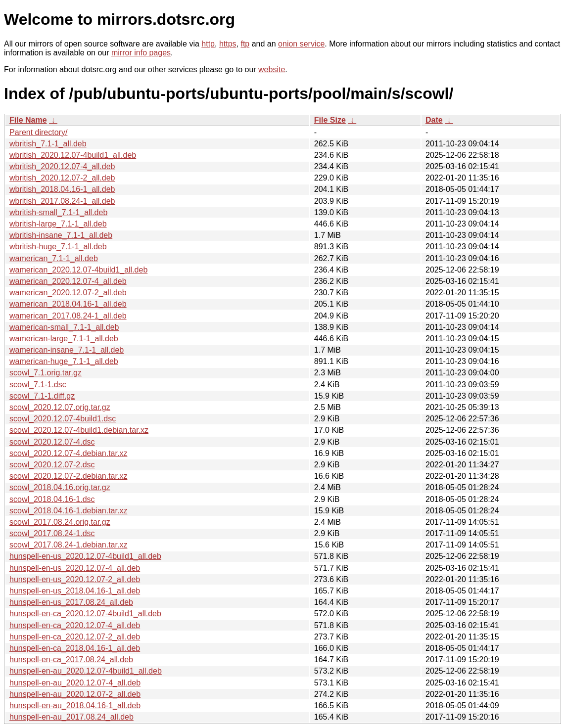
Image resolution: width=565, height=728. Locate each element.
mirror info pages (141, 53)
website (272, 69)
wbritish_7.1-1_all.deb (48, 144)
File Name (28, 120)
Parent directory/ (38, 132)
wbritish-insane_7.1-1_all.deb (61, 235)
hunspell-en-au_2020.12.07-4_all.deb (75, 683)
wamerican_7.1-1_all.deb (54, 258)
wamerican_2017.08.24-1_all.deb (68, 316)
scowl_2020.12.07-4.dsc (52, 442)
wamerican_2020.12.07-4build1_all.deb (78, 270)
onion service (301, 44)
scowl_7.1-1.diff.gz (42, 396)
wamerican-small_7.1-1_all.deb (64, 327)
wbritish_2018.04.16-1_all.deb (62, 189)
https (228, 44)
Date (434, 120)
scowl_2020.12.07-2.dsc (52, 465)
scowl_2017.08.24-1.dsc (52, 533)
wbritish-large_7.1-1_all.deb (58, 224)
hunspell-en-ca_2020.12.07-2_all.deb (75, 637)
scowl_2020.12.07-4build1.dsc (63, 419)
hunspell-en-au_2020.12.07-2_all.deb (75, 694)
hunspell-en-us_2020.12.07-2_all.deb (75, 579)
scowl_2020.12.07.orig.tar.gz (60, 407)
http (208, 44)
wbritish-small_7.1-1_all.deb (58, 212)
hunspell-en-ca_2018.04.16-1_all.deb (75, 648)
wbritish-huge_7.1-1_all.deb (58, 247)
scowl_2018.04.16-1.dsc (52, 499)
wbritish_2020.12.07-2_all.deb (62, 178)
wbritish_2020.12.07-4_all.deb (62, 166)
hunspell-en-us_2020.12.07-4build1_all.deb (85, 556)
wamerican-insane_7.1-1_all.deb (67, 350)
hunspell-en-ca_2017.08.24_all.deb (71, 660)
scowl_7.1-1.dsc (38, 385)
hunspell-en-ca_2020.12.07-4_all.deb (75, 625)
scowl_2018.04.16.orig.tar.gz (60, 487)
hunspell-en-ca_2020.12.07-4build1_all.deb (85, 614)
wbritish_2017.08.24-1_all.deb (62, 201)
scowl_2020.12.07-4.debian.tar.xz (68, 453)
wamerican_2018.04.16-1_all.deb (68, 304)
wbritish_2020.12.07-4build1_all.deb (73, 155)
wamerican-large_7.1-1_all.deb (64, 339)
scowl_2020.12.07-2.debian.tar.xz (68, 476)
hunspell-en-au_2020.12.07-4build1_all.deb (86, 671)
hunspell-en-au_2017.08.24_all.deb (71, 717)
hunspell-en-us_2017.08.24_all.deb (71, 602)
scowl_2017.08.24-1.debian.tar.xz (68, 545)
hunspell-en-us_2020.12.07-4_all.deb (75, 568)
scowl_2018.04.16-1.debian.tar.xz (68, 511)
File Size (330, 120)
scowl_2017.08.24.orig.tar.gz (60, 522)
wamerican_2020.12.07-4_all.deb (68, 281)
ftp (245, 44)
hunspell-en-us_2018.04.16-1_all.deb (75, 591)
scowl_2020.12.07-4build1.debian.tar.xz (79, 430)
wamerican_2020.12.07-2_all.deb (68, 293)
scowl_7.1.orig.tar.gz (46, 373)
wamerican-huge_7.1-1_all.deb (64, 361)
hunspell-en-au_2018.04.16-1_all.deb (75, 705)
